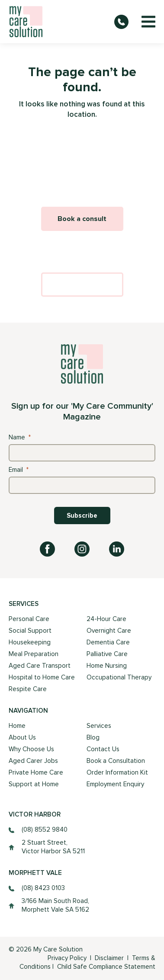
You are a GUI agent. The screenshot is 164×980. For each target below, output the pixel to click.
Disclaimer (110, 958)
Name (20, 437)
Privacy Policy (67, 958)
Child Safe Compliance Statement (106, 967)
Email (19, 470)
